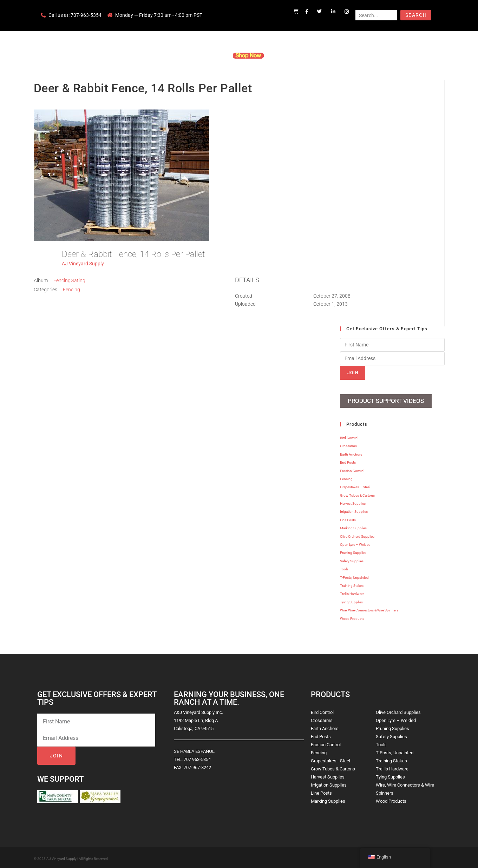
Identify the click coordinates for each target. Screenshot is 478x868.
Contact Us (320, 55)
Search (416, 15)
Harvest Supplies (353, 502)
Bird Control (349, 436)
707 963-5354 (197, 758)
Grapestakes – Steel (355, 485)
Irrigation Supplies (354, 510)
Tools (344, 567)
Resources (286, 55)
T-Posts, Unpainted (354, 576)
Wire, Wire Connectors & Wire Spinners (369, 608)
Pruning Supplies (353, 551)
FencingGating (69, 280)
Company (182, 55)
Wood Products (352, 617)
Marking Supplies (353, 526)
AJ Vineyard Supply (83, 264)
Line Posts (348, 518)
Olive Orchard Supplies (357, 535)
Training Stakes (352, 584)
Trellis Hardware (352, 592)
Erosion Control (352, 469)
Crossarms (348, 444)
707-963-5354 (86, 15)
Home (155, 55)
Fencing (71, 290)
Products (212, 55)
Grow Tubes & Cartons (357, 494)
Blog (347, 55)
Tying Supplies (351, 600)
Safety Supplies (352, 559)
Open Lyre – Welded (355, 543)
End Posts (348, 461)
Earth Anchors (351, 453)
